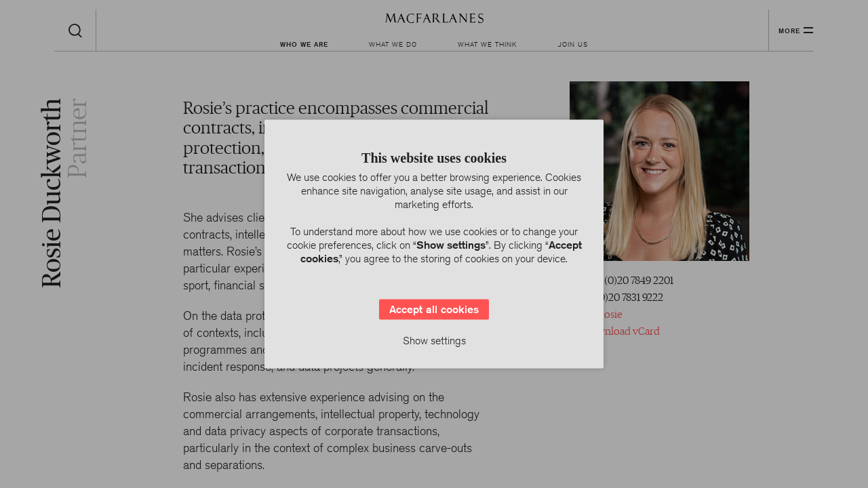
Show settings (434, 341)
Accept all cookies (434, 309)
